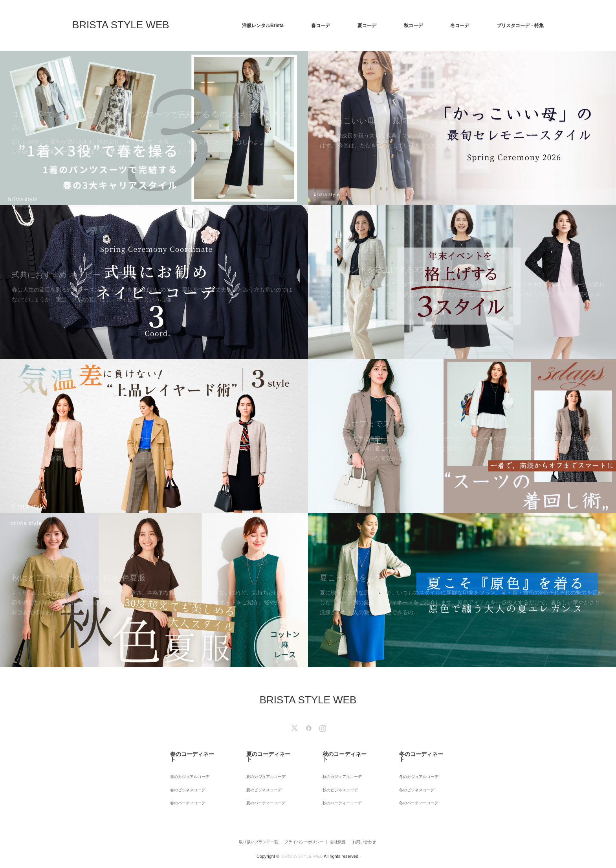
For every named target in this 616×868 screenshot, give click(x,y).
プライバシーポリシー (298, 826)
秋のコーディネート (338, 752)
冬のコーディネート (414, 752)
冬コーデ (460, 26)
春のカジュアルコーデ (187, 767)
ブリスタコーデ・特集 (520, 26)
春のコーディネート (185, 752)
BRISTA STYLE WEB (121, 25)
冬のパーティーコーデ (417, 788)
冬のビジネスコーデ (414, 778)
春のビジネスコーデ (185, 778)
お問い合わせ (378, 826)
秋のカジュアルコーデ (340, 767)
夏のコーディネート (262, 752)
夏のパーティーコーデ (264, 788)
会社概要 (342, 826)
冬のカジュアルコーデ (417, 767)
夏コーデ (367, 26)
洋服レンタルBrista (263, 26)
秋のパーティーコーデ (340, 788)
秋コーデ (413, 26)
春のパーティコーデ (185, 788)
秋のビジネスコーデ (338, 778)
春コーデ (321, 26)
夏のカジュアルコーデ (264, 767)
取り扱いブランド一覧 (241, 826)
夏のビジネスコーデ (262, 778)
